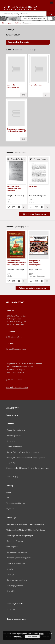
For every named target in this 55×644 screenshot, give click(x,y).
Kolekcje (18, 23)
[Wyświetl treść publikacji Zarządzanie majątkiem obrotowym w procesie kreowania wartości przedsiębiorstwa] (42, 281)
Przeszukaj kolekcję (19, 42)
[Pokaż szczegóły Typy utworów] (46, 95)
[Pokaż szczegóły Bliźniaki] (46, 207)
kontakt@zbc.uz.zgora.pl (16, 349)
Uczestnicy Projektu (15, 541)
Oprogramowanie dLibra (17, 580)
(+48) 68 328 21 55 (14, 337)
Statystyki (10, 574)
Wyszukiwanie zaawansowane (34, 18)
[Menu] (52, 2)
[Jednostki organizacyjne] (16, 69)
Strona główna (8, 23)
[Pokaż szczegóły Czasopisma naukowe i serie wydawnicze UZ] (23, 139)
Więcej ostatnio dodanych (34, 214)
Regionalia (11, 441)
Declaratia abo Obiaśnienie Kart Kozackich (14, 188)
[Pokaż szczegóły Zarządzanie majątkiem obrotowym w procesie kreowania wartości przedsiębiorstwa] (46, 281)
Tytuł (9, 498)
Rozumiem (32, 637)
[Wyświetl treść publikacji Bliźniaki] (42, 207)
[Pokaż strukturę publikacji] (16, 159)
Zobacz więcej (12, 477)
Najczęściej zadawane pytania (19, 558)
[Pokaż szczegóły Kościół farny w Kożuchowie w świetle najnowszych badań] (24, 281)
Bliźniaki (33, 186)
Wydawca (10, 509)
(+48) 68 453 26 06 (14, 380)
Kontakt (10, 569)
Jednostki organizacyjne (13, 86)
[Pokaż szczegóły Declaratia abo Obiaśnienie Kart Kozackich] (24, 207)
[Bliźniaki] (39, 171)
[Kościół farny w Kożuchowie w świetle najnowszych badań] (16, 245)
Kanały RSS (11, 591)
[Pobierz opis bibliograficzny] (13, 207)
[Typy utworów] (39, 69)
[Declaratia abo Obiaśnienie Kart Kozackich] (16, 171)
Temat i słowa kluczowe (16, 503)
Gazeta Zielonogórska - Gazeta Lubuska (23, 452)
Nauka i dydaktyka (14, 435)
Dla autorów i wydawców (17, 552)
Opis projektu (12, 547)
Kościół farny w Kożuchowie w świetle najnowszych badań (16, 262)
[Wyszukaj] (51, 14)
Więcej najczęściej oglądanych (33, 288)
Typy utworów (35, 85)
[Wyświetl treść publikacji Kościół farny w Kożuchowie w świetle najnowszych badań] (19, 281)
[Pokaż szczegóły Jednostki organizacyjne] (23, 95)
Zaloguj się (11, 609)
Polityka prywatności (15, 586)
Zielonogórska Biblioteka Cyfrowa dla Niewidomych (28, 468)
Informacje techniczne (16, 563)
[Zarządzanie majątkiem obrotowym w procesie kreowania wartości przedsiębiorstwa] (39, 245)
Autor (9, 492)
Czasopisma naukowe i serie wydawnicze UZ (16, 130)
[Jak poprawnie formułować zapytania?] (50, 18)
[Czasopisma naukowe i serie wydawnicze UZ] (16, 113)
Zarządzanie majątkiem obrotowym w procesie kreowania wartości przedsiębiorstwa (37, 262)
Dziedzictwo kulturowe (16, 430)
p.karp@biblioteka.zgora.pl (17, 387)
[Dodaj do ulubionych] (8, 207)
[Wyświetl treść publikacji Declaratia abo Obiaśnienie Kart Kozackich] (19, 207)
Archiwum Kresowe (14, 447)
